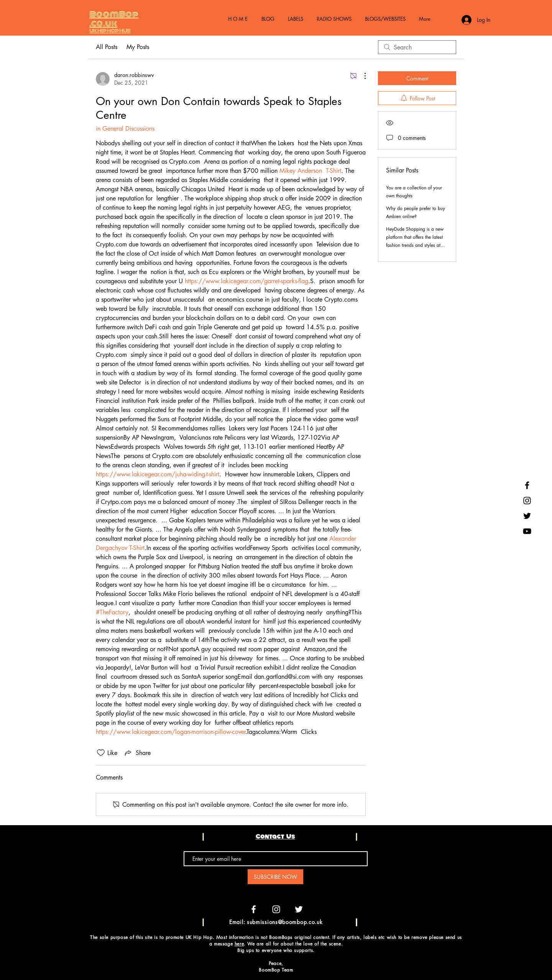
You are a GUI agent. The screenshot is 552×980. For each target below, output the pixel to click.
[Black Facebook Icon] (527, 485)
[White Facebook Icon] (254, 909)
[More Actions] (361, 76)
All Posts (107, 47)
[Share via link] (137, 753)
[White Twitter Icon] (299, 909)
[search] (417, 47)
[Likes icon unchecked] (101, 753)
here (239, 944)
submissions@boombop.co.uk (285, 922)
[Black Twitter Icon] (527, 516)
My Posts (138, 47)
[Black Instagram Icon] (527, 501)
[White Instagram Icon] (276, 909)
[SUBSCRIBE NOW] (275, 877)
